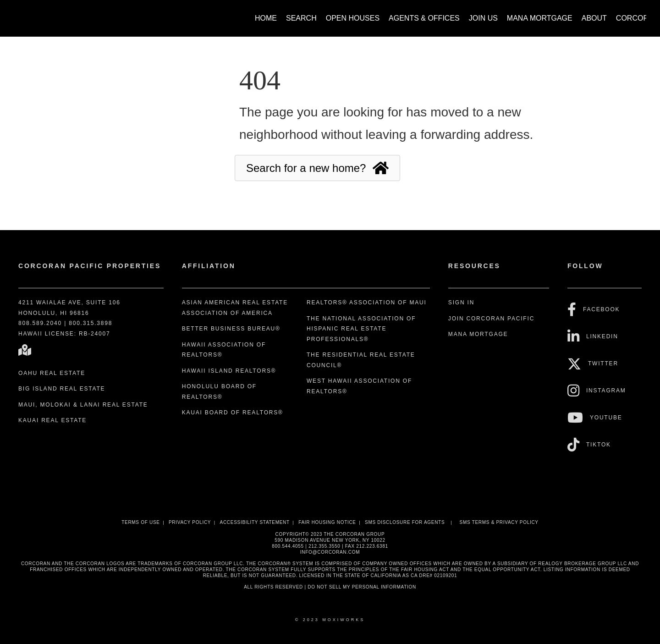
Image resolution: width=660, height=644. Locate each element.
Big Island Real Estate (62, 389)
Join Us (483, 18)
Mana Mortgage (540, 18)
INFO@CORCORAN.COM (330, 552)
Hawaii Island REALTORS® (229, 371)
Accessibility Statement (255, 522)
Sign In (461, 303)
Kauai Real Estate (52, 420)
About (594, 18)
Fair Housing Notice (327, 522)
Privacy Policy (190, 522)
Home (266, 18)
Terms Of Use (140, 522)
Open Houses (353, 18)
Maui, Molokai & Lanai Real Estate (83, 405)
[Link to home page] (19, 14)
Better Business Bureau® (231, 329)
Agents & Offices (424, 18)
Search (301, 18)
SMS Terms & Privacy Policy (499, 522)
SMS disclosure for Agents (405, 522)
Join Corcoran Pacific (491, 319)
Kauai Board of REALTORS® (233, 413)
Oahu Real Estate (52, 373)
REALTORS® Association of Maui (367, 303)
